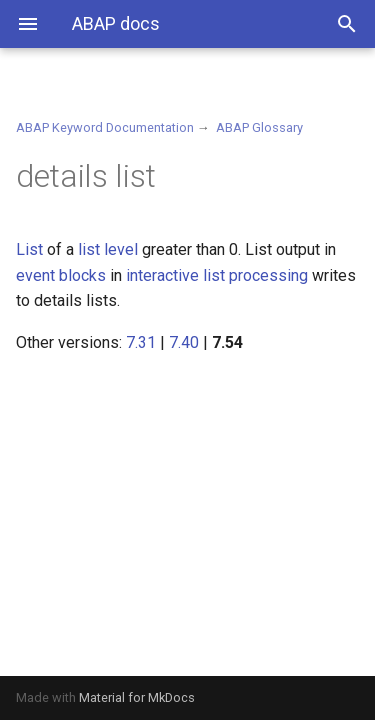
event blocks (61, 275)
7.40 (184, 342)
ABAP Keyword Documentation (105, 127)
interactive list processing (217, 275)
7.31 (141, 342)
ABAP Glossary (259, 127)
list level (108, 249)
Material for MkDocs (137, 697)
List (29, 249)
